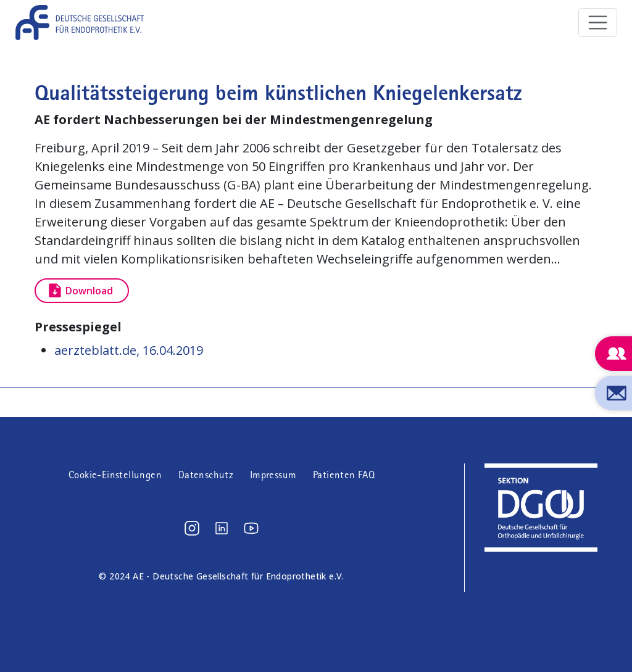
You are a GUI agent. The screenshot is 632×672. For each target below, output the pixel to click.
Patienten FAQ (344, 475)
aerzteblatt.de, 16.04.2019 (129, 350)
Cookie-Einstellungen (115, 475)
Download (89, 291)
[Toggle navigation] (598, 23)
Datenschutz (206, 475)
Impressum (273, 475)
